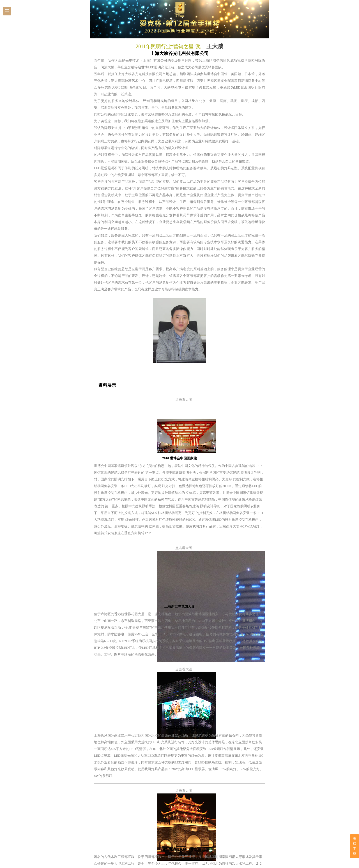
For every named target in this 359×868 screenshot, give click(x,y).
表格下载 (355, 846)
